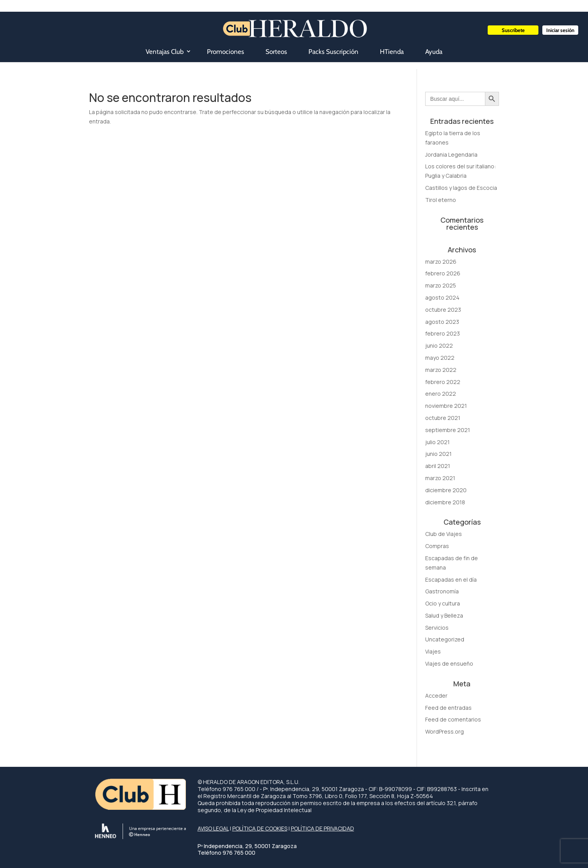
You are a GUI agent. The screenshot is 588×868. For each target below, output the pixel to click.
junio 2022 (439, 346)
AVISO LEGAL (213, 828)
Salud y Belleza (444, 615)
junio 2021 (438, 454)
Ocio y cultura (443, 603)
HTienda (392, 52)
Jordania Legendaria (451, 154)
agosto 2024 (442, 297)
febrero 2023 (443, 333)
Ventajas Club (165, 52)
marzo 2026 (441, 262)
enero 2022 (441, 394)
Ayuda (434, 52)
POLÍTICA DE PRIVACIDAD (323, 828)
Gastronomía (442, 591)
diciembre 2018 (445, 502)
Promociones (225, 52)
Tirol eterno (441, 200)
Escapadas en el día (451, 580)
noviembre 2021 (446, 406)
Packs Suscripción (333, 52)
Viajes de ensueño (449, 664)
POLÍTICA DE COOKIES (260, 828)
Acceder (436, 696)
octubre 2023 (443, 310)
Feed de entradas (448, 708)
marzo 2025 (441, 285)
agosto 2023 (442, 322)
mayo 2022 (440, 358)
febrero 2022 (443, 382)
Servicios (437, 628)
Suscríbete (513, 30)
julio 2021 (437, 442)
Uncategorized (445, 639)
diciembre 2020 (446, 490)
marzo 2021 (440, 478)
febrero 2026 (443, 273)
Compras (437, 546)
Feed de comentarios (453, 719)
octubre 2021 (443, 418)
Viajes (433, 651)
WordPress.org (445, 731)
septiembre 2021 (448, 430)
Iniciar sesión (560, 30)
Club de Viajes (444, 534)
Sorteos (276, 52)
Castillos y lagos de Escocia (461, 188)
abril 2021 (438, 466)
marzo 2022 (441, 370)
